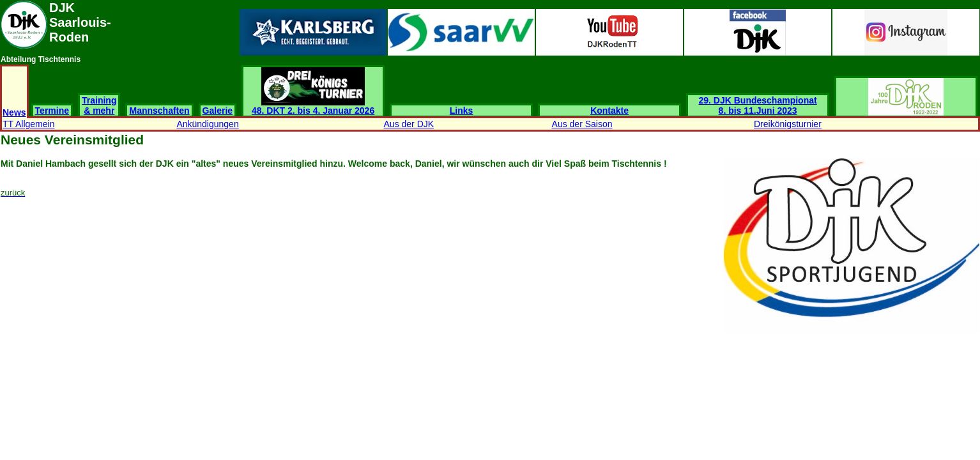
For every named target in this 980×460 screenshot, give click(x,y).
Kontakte (609, 111)
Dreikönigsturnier (788, 124)
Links (462, 111)
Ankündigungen (207, 124)
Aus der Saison (582, 124)
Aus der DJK (409, 124)
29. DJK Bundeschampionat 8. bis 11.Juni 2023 (758, 105)
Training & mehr (99, 105)
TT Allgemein (28, 124)
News (14, 112)
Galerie (218, 111)
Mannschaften (159, 111)
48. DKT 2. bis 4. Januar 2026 (313, 106)
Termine (52, 111)
